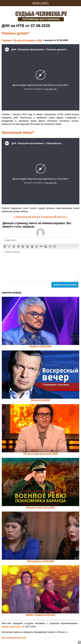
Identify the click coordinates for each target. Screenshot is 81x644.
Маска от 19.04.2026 (40, 346)
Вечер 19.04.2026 (40, 400)
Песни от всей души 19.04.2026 (40, 454)
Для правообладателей (14, 638)
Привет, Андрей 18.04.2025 (40, 615)
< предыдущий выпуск (27, 217)
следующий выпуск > (55, 217)
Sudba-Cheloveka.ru (12, 627)
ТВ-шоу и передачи (24, 40)
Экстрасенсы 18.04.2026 (41, 561)
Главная (6, 40)
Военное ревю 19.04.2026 (40, 507)
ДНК (40, 40)
